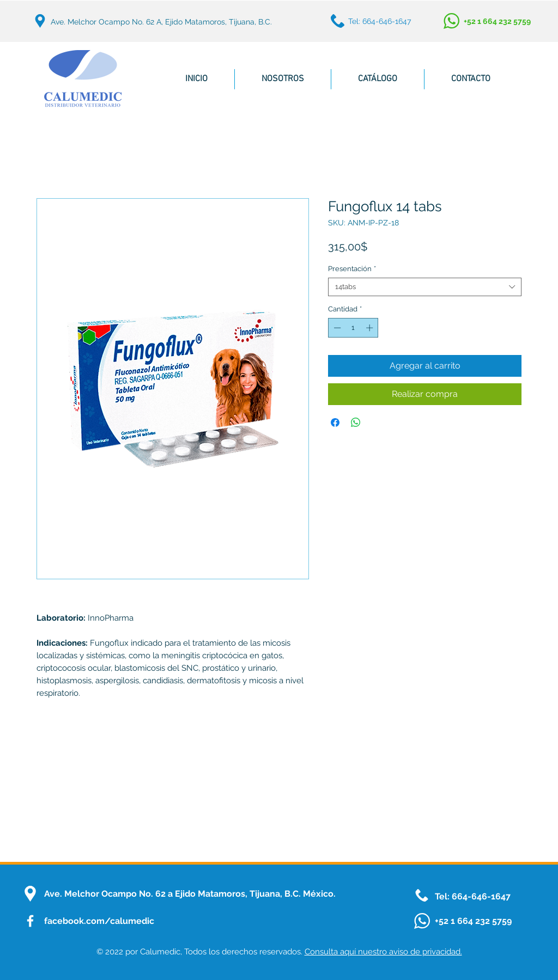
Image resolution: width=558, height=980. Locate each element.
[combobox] (425, 287)
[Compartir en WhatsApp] (356, 422)
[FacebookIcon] (30, 921)
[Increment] (371, 328)
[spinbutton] (353, 328)
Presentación (352, 269)
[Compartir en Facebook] (335, 422)
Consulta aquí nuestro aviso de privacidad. (383, 952)
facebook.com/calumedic (99, 921)
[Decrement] (336, 328)
